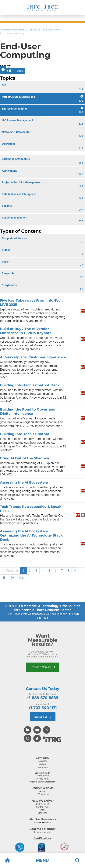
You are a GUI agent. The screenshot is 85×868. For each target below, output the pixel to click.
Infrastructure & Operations (45, 30)
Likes (20, 71)
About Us (42, 761)
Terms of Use (42, 776)
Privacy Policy (43, 779)
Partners (42, 791)
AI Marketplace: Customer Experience (33, 357)
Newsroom (43, 767)
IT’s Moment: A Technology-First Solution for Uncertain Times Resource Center (47, 608)
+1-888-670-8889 (42, 698)
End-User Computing (12, 33)
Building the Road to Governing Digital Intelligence (28, 411)
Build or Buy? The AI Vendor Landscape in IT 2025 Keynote (26, 331)
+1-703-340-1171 (42, 708)
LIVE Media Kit (42, 794)
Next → (23, 578)
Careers (42, 764)
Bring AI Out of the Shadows (25, 458)
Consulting (42, 813)
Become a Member (43, 667)
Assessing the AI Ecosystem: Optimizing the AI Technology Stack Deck (31, 535)
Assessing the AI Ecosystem (24, 482)
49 (12, 578)
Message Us (43, 717)
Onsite (42, 810)
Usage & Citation (42, 773)
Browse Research (42, 822)
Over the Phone (42, 807)
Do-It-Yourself (42, 804)
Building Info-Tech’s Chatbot (25, 434)
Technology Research (12, 30)
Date (7, 71)
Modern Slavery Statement (43, 782)
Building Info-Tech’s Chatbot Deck (30, 385)
